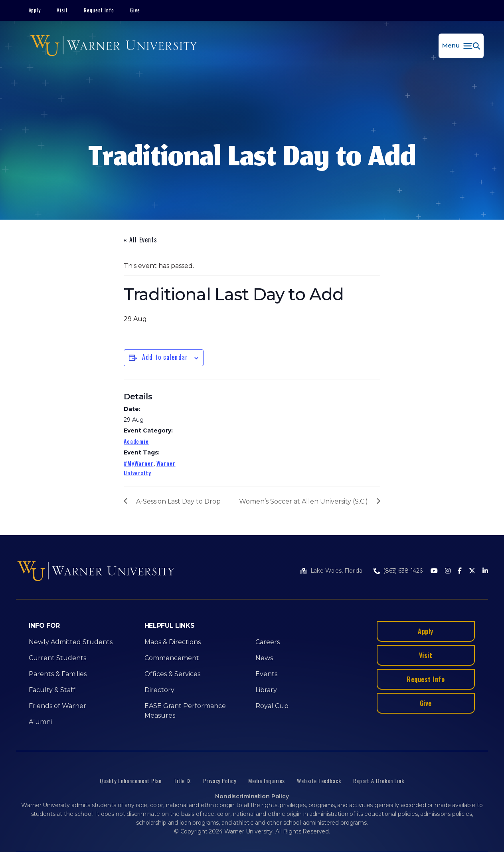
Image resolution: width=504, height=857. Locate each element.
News (264, 658)
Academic (136, 441)
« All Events (140, 240)
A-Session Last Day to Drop (178, 501)
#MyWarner (139, 463)
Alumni (40, 722)
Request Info (99, 10)
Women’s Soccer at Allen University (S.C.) (303, 501)
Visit (62, 10)
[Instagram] (448, 571)
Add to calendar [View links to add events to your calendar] (165, 357)
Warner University (150, 468)
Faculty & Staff (52, 690)
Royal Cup (272, 706)
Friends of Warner (57, 706)
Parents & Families (58, 674)
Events (266, 674)
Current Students (57, 658)
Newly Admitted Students (71, 642)
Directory (159, 690)
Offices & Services (172, 674)
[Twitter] (472, 571)
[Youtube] (434, 571)
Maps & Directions (173, 642)
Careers (268, 642)
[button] (461, 46)
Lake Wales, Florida (336, 571)
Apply (35, 10)
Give (135, 10)
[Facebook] (460, 571)
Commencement (172, 658)
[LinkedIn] (485, 571)
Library (266, 690)
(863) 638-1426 (403, 571)
